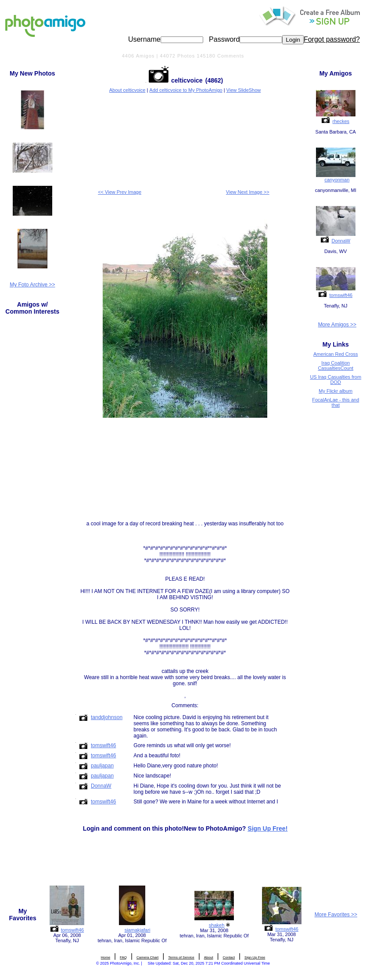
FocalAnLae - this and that (335, 402)
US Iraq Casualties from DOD (335, 380)
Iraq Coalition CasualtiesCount (335, 365)
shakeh (217, 925)
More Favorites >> (336, 915)
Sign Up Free (255, 957)
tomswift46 (341, 295)
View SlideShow (244, 90)
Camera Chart (147, 957)
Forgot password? (332, 39)
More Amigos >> (337, 325)
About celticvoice (127, 90)
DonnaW (341, 241)
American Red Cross (335, 354)
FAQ (123, 957)
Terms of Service (181, 957)
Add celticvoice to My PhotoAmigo (186, 90)
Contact (229, 957)
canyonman (337, 180)
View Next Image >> (248, 192)
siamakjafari (138, 930)
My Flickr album (335, 391)
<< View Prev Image (120, 192)
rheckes (341, 121)
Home (106, 957)
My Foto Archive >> (32, 285)
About (209, 957)
